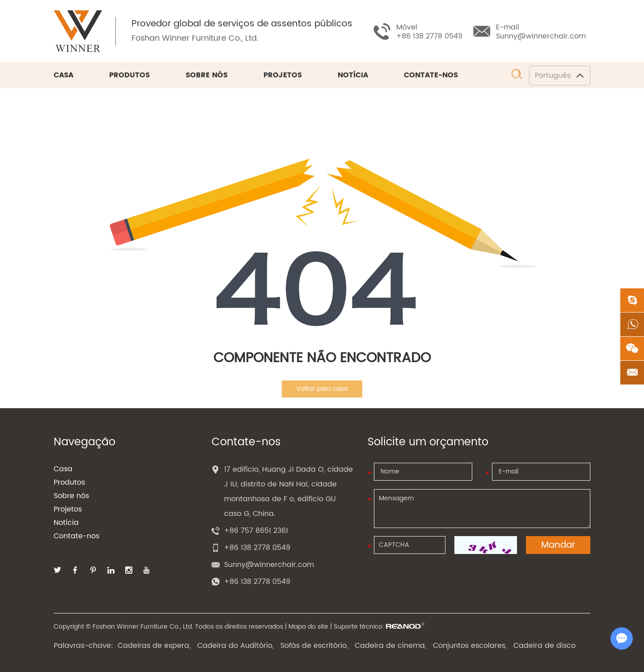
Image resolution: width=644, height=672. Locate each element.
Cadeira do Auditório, (235, 646)
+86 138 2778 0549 (257, 582)
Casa (64, 75)
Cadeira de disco (544, 646)
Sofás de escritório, (314, 646)
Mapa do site (308, 627)
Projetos (283, 75)
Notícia (353, 75)
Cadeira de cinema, (390, 646)
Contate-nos (431, 75)
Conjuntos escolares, (470, 646)
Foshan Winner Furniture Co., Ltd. (195, 38)
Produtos (129, 75)
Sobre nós (207, 75)
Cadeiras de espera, (154, 646)
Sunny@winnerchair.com (541, 36)
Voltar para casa (322, 389)
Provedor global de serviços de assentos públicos (242, 24)
